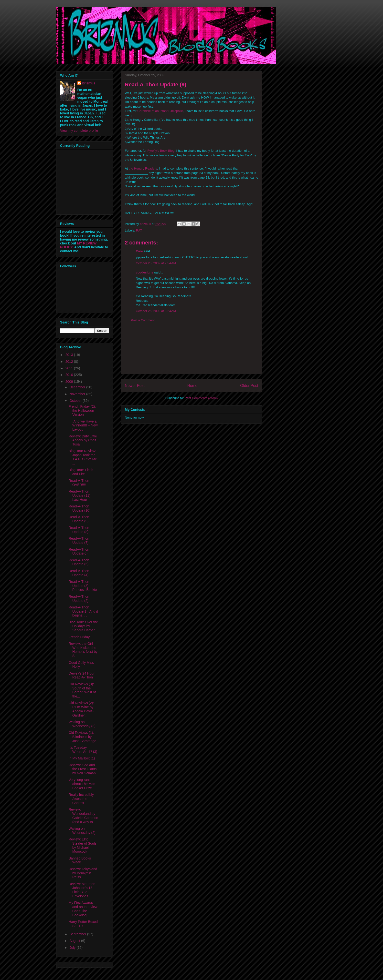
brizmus (89, 83)
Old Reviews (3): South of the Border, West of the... (82, 690)
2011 (70, 368)
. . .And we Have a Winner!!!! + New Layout (83, 425)
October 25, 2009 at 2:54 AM (156, 263)
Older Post (249, 386)
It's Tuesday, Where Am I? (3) (83, 750)
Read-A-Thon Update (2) (79, 599)
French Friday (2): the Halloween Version (82, 411)
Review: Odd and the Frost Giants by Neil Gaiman (83, 769)
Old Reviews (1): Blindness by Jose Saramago (82, 737)
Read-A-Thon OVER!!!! (79, 483)
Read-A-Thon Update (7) (79, 541)
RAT (139, 230)
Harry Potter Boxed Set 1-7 (83, 924)
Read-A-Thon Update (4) (79, 573)
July (73, 948)
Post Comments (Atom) (201, 398)
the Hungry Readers (143, 168)
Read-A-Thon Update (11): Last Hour (80, 495)
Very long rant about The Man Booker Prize (82, 784)
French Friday (79, 637)
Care (139, 251)
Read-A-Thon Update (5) (79, 562)
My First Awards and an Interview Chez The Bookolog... (83, 909)
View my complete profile (79, 131)
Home (192, 386)
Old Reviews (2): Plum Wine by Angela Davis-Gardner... (81, 709)
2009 (70, 382)
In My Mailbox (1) (82, 758)
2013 (70, 355)
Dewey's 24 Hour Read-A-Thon (82, 675)
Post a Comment (143, 320)
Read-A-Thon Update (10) (80, 508)
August (75, 941)
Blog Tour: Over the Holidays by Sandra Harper (83, 626)
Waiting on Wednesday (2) (82, 831)
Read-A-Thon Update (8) (79, 530)
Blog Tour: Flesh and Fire (81, 472)
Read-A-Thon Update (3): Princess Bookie (83, 586)
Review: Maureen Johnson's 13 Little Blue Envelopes (82, 890)
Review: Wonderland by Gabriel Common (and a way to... (83, 816)
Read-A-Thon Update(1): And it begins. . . (83, 611)
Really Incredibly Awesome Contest (81, 799)
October (76, 401)
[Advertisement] (191, 352)
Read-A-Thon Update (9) (79, 519)
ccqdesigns (145, 272)
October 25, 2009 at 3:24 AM (156, 311)
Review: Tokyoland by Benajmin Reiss (83, 873)
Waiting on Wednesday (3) (82, 724)
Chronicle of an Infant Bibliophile (160, 111)
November (78, 394)
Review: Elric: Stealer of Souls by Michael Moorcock (83, 845)
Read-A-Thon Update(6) (79, 551)
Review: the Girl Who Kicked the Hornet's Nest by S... (83, 650)
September (78, 934)
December (78, 387)
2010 (70, 375)
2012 (70, 362)
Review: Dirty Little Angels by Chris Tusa (83, 440)
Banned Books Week (80, 860)
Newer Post (135, 386)
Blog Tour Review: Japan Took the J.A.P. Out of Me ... (83, 457)
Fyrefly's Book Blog (161, 151)
